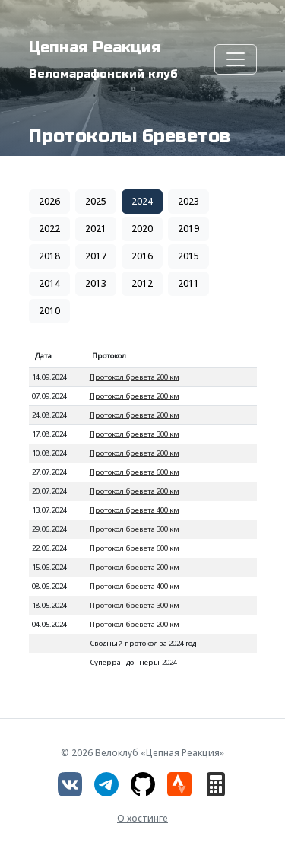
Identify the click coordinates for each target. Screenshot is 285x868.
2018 (49, 256)
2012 (142, 283)
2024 (142, 201)
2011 (188, 283)
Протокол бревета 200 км (135, 377)
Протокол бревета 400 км (135, 510)
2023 (188, 201)
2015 (188, 256)
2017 (96, 256)
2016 (142, 256)
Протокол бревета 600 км (135, 472)
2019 (188, 229)
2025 (96, 201)
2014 (49, 283)
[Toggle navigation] (236, 59)
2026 (49, 201)
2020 (142, 229)
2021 (96, 229)
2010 (49, 311)
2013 (96, 283)
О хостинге (142, 818)
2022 (49, 229)
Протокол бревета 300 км (135, 434)
